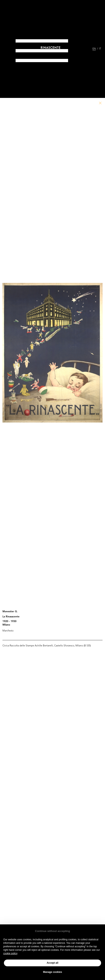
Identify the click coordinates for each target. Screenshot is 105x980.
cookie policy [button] (10, 953)
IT (100, 49)
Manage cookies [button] (53, 972)
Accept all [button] (53, 963)
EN (94, 49)
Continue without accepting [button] (52, 931)
